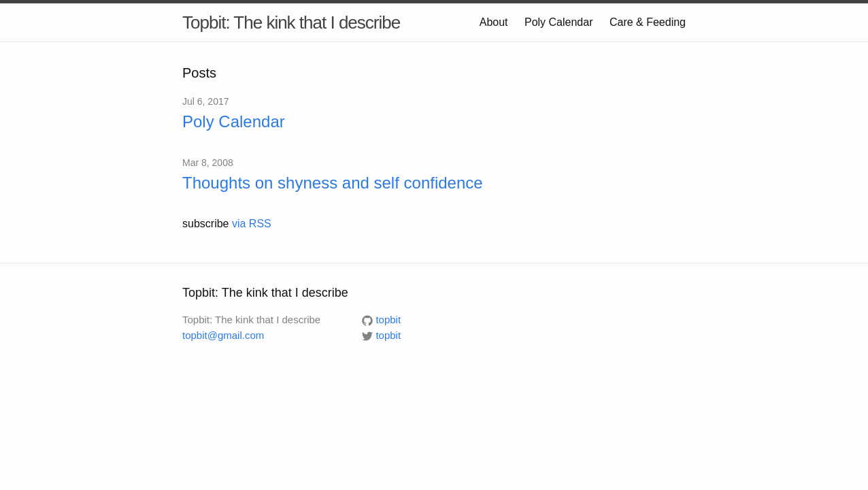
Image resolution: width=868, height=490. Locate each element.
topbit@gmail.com (223, 335)
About (494, 22)
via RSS (252, 224)
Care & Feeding (648, 22)
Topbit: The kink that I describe (291, 22)
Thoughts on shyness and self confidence (333, 183)
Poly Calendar (559, 22)
